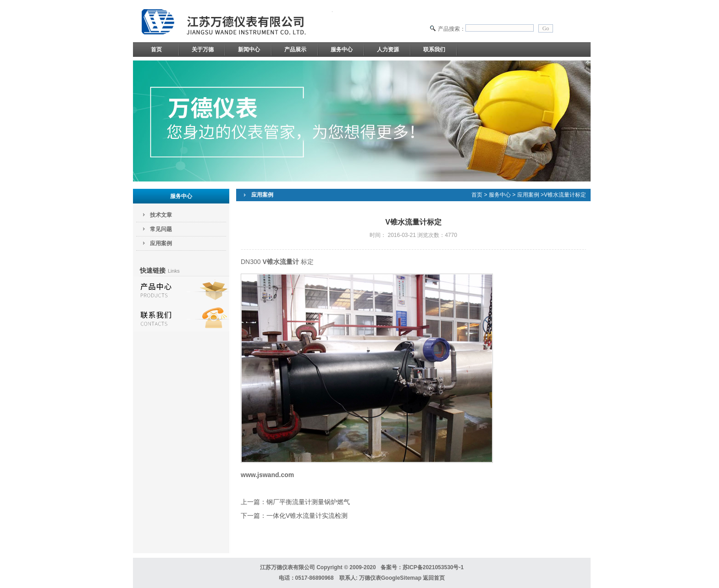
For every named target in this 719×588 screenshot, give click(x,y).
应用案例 (161, 243)
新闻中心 (249, 49)
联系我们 (434, 49)
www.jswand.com (267, 475)
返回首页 (434, 578)
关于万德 (203, 49)
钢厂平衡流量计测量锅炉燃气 (308, 502)
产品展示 (295, 49)
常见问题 (161, 229)
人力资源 (388, 49)
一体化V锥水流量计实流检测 (307, 516)
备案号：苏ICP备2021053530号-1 (422, 567)
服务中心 (342, 49)
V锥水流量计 (280, 262)
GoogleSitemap (401, 578)
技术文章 (161, 215)
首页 (156, 49)
